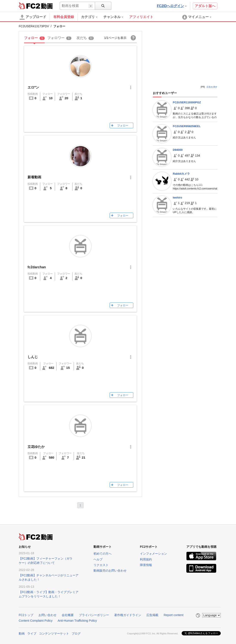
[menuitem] (92, 17)
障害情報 (146, 565)
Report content (173, 615)
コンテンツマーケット (54, 633)
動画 (22, 633)
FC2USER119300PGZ (187, 102)
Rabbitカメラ (181, 174)
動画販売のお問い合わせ (110, 571)
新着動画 (34, 177)
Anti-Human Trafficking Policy (77, 621)
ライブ (32, 633)
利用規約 (146, 559)
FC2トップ (26, 615)
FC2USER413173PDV (34, 26)
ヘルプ (98, 559)
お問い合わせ (48, 615)
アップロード (33, 17)
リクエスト (101, 565)
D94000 (178, 150)
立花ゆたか (36, 447)
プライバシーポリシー (94, 615)
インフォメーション (153, 554)
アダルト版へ (205, 6)
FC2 (29, 6)
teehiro (177, 198)
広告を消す (212, 87)
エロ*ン (33, 87)
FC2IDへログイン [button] (172, 6)
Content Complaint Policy (36, 621)
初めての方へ (103, 554)
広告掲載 (152, 615)
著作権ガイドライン (128, 615)
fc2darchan (37, 267)
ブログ (76, 633)
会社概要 (68, 615)
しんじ (33, 357)
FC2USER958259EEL (187, 126)
